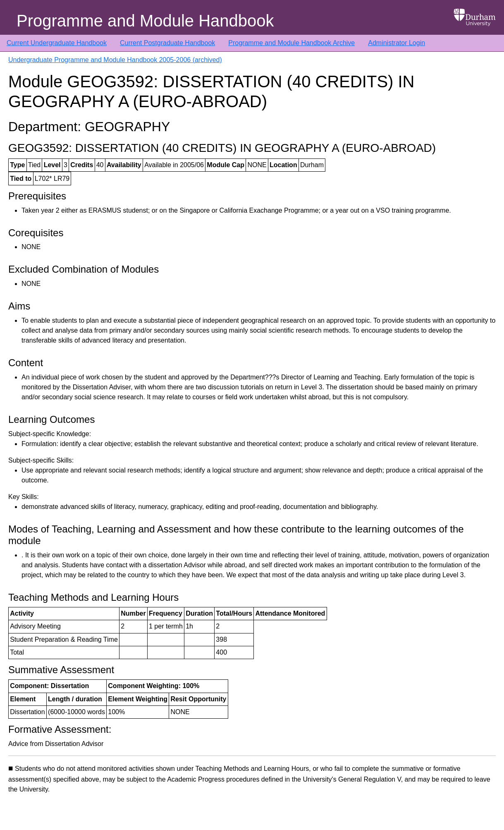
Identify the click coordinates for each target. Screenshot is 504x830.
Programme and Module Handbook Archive (291, 43)
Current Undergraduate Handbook (57, 43)
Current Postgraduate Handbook (167, 43)
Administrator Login (397, 43)
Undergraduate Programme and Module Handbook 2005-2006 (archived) (115, 60)
